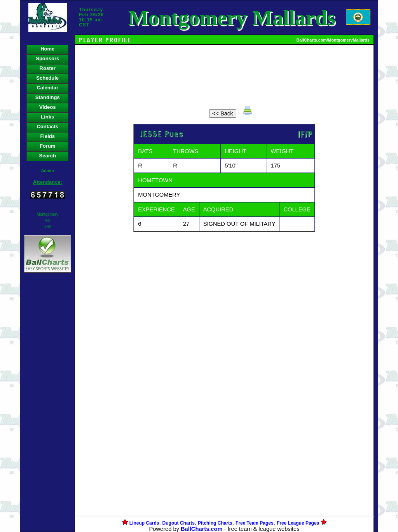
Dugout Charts (179, 523)
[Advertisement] (47, 408)
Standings (48, 97)
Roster (48, 68)
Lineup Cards (144, 523)
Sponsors (47, 58)
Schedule (47, 78)
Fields (47, 136)
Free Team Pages (255, 523)
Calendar (47, 88)
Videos (47, 107)
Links (47, 117)
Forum (47, 146)
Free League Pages (298, 523)
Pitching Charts (215, 523)
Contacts (47, 126)
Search (48, 156)
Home (47, 49)
